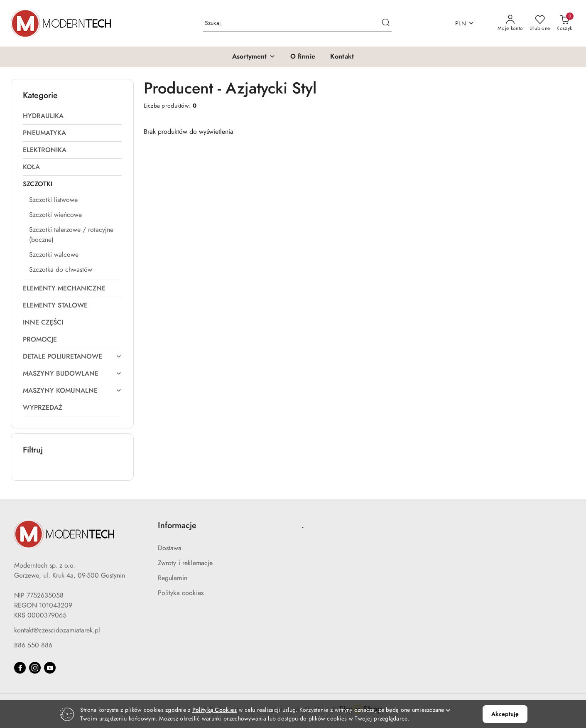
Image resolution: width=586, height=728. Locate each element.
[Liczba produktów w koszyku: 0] (564, 23)
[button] (254, 57)
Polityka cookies (181, 593)
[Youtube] (50, 668)
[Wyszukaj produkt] (297, 23)
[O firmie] (303, 57)
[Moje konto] (510, 23)
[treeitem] (72, 116)
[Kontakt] (342, 57)
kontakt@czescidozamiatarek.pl (57, 630)
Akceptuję (505, 714)
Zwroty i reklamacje (185, 563)
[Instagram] (35, 668)
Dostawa (170, 548)
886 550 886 (33, 645)
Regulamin (173, 578)
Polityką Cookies (215, 710)
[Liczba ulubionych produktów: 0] (540, 23)
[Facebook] (20, 668)
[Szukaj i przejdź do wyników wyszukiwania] (386, 23)
